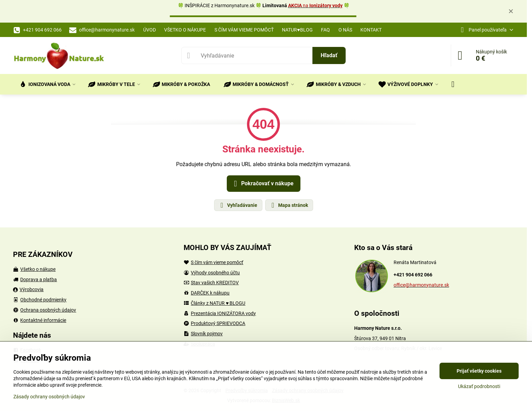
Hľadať (329, 55)
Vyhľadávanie (238, 205)
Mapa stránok (289, 205)
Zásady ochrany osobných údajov (49, 397)
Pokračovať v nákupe (263, 184)
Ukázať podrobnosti (479, 386)
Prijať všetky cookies (479, 371)
